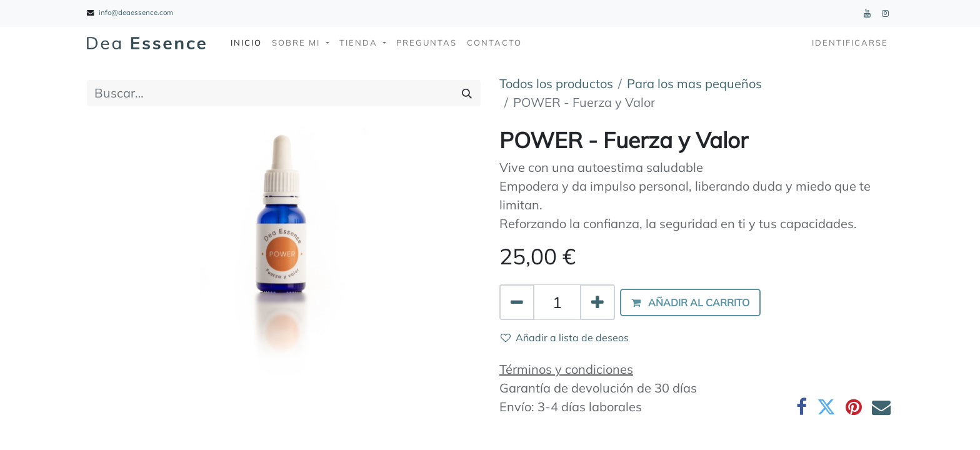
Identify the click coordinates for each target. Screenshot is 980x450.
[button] (690, 302)
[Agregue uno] (597, 302)
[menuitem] (246, 43)
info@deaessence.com (136, 12)
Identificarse (850, 42)
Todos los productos (556, 83)
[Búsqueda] (467, 93)
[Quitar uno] (517, 302)
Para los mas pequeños (694, 83)
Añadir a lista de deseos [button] (565, 337)
